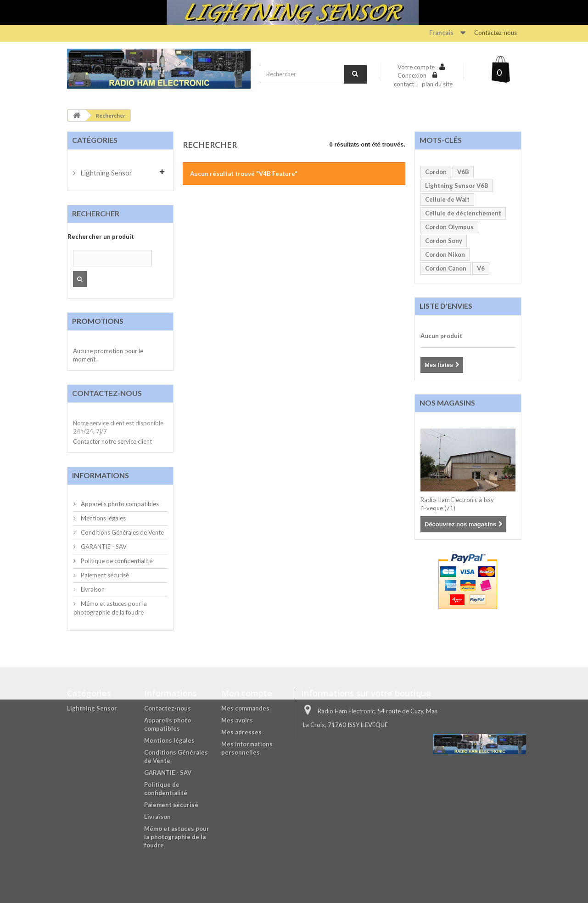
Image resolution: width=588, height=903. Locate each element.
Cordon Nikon (445, 254)
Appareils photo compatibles (119, 504)
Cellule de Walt (447, 199)
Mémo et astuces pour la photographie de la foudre (177, 837)
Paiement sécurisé (104, 575)
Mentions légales (103, 518)
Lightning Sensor (106, 173)
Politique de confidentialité (116, 561)
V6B (463, 172)
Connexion (413, 75)
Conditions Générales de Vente (122, 532)
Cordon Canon (446, 268)
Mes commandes (245, 708)
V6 (481, 268)
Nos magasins (447, 403)
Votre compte (416, 67)
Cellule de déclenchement (463, 213)
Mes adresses (241, 732)
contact (404, 84)
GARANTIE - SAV (103, 547)
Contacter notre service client (112, 441)
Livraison (92, 589)
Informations (101, 475)
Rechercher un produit (101, 237)
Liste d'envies (446, 306)
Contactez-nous (496, 33)
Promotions (98, 321)
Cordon (436, 172)
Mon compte (247, 693)
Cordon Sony (444, 241)
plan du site (437, 84)
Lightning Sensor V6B (457, 186)
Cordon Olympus (449, 227)
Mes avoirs (237, 720)
